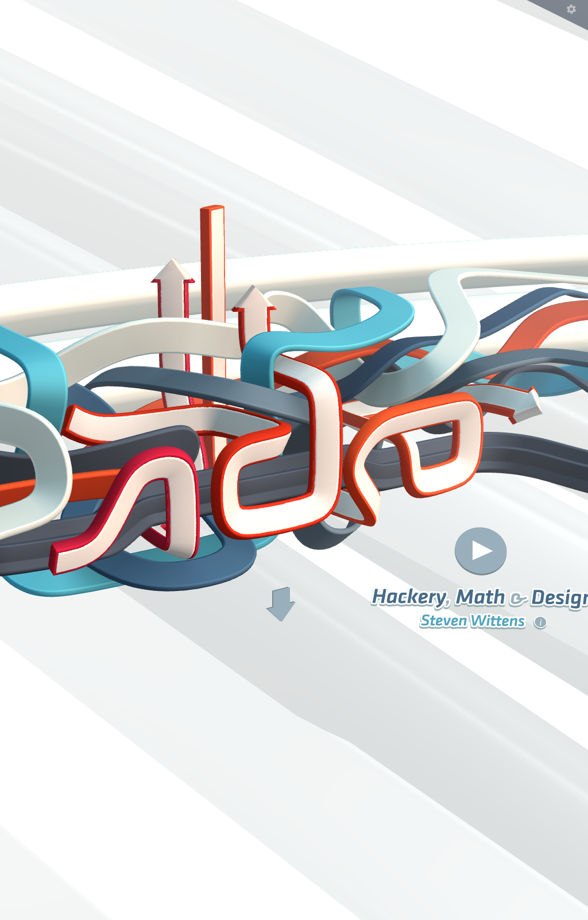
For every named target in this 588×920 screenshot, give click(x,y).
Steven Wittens (484, 621)
